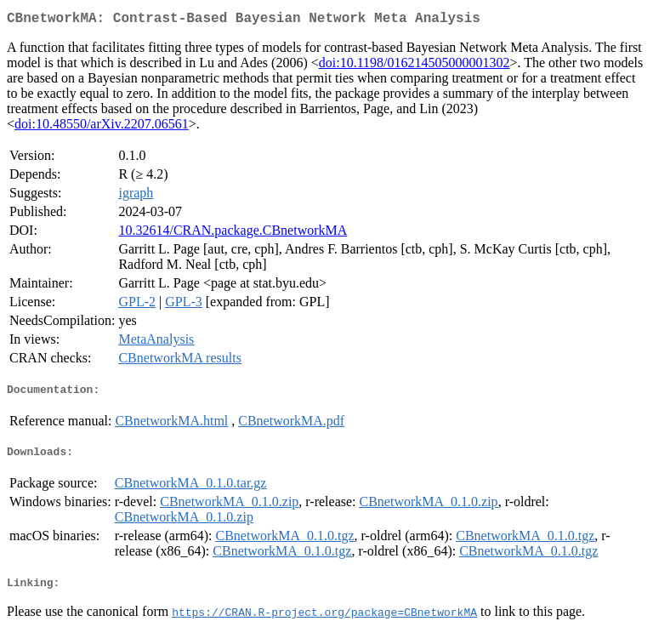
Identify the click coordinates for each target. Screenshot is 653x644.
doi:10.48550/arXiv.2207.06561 (102, 127)
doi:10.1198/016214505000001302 (415, 66)
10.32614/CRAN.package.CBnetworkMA (233, 234)
